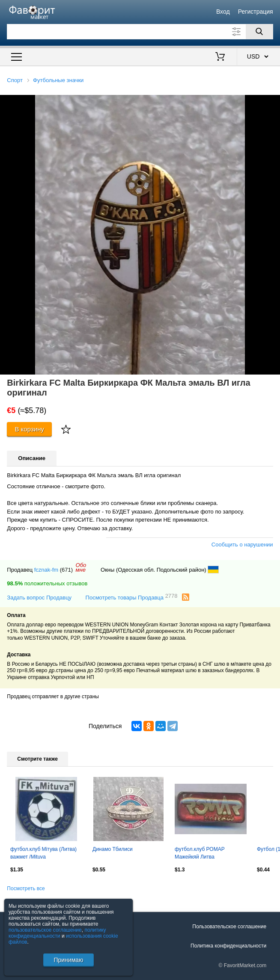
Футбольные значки (58, 80)
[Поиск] (259, 32)
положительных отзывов (47, 583)
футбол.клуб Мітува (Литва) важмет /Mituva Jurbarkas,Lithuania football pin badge (46, 854)
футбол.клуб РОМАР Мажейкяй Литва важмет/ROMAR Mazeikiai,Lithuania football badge (206, 854)
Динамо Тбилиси (113, 849)
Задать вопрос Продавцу (39, 598)
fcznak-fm (46, 570)
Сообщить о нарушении (242, 545)
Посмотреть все (26, 888)
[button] (272, 103)
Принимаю (68, 960)
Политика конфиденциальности (228, 946)
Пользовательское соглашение (229, 927)
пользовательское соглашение (45, 930)
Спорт (15, 80)
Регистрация (256, 12)
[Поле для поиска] (140, 32)
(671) (66, 570)
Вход (223, 12)
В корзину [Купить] (29, 429)
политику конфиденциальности (57, 933)
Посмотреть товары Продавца (132, 597)
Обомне (81, 567)
